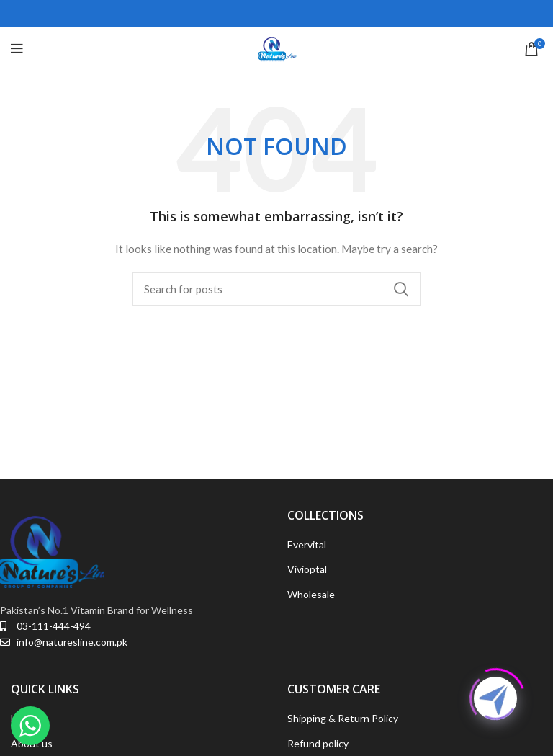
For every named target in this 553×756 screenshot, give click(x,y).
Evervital (307, 544)
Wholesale (311, 594)
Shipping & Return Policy (343, 718)
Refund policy (318, 743)
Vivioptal (307, 569)
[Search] (276, 289)
